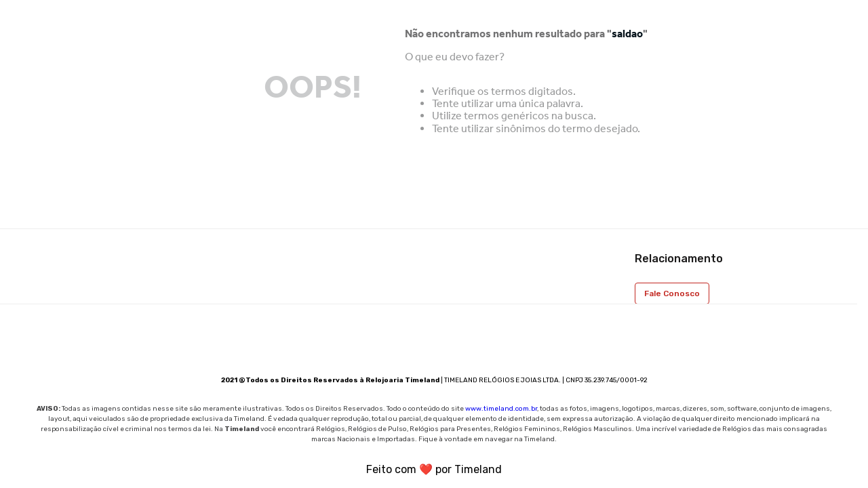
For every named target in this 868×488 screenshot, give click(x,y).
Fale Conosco (672, 293)
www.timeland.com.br (501, 409)
